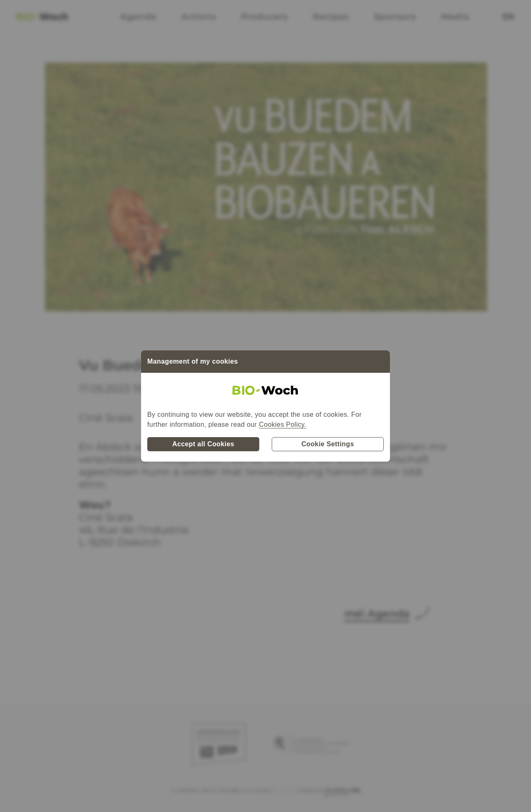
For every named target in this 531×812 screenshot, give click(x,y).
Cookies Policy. (283, 424)
